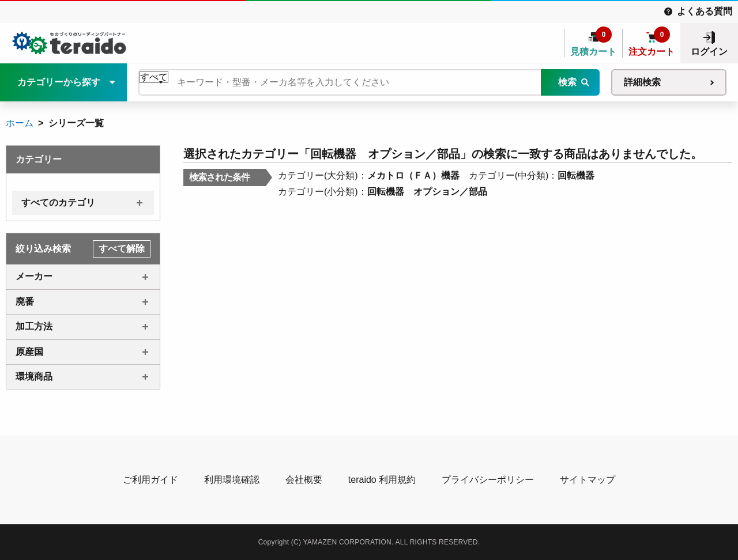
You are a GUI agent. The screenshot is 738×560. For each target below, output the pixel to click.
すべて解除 (122, 249)
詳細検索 (642, 82)
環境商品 (34, 377)
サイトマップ (588, 480)
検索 (567, 82)
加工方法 (34, 326)
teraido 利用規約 (382, 480)
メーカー (34, 276)
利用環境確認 (232, 480)
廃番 (25, 302)
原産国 (29, 352)
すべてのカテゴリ (58, 203)
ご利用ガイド (150, 480)
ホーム (20, 123)
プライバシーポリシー (488, 480)
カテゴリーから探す (59, 82)
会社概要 (304, 480)
